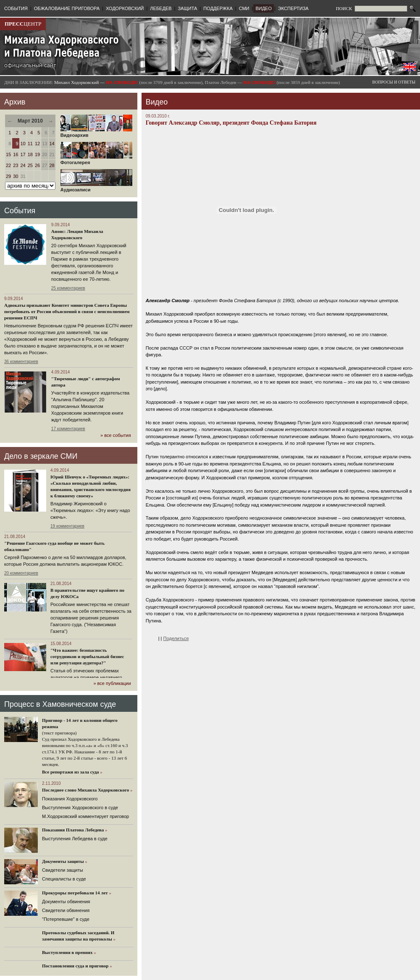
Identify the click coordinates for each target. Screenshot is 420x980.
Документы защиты (63, 861)
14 (52, 144)
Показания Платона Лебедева (73, 830)
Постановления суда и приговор (75, 966)
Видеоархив (96, 133)
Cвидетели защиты (63, 870)
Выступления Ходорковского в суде (80, 808)
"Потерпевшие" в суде (66, 919)
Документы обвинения (66, 902)
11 (30, 144)
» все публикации (112, 683)
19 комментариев (67, 526)
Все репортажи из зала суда (70, 772)
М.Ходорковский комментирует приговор (85, 816)
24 (23, 165)
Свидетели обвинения (66, 910)
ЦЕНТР (23, 24)
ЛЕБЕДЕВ (161, 8)
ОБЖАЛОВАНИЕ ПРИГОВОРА (67, 8)
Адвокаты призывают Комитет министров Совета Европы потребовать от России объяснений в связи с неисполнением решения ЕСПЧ (67, 311)
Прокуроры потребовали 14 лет (75, 893)
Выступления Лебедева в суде (75, 839)
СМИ (244, 8)
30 (16, 176)
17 (23, 154)
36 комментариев (21, 362)
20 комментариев (21, 573)
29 (8, 176)
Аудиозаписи (96, 188)
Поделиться (176, 638)
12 (37, 144)
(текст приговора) (59, 733)
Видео (157, 102)
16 (16, 154)
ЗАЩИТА (187, 8)
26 (37, 165)
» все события (116, 435)
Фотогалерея (96, 160)
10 (23, 144)
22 (8, 165)
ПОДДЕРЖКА (218, 8)
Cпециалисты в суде (64, 879)
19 (37, 154)
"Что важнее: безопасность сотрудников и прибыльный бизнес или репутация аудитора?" (87, 656)
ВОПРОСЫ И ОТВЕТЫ (394, 82)
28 (52, 165)
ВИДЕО (264, 8)
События (20, 211)
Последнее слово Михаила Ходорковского (85, 790)
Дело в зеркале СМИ (41, 456)
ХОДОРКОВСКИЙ (125, 8)
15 (8, 154)
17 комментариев (68, 429)
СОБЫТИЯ (16, 8)
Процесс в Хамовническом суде (60, 704)
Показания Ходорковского (70, 799)
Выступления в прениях (67, 952)
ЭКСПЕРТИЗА (293, 8)
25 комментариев (68, 288)
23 (16, 165)
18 (30, 154)
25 (30, 165)
